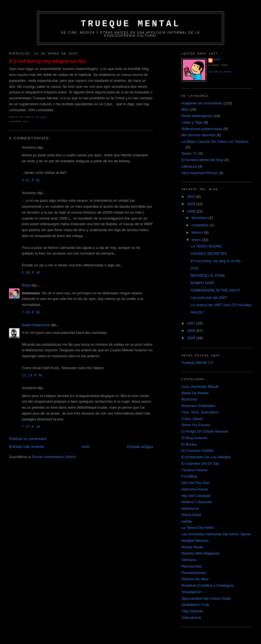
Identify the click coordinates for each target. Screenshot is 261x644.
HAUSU (197, 312)
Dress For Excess (196, 425)
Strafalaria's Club (195, 605)
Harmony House (195, 489)
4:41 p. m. (31, 180)
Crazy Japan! (192, 419)
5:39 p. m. (31, 272)
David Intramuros (36, 325)
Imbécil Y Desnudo (197, 502)
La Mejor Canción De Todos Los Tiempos (215, 142)
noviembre (201, 225)
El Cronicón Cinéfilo (197, 451)
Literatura (189, 166)
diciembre (200, 218)
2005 (192, 338)
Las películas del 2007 (209, 298)
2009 (192, 204)
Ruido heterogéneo (197, 116)
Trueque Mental (130, 24)
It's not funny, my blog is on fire (48, 61)
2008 (192, 211)
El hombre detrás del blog (202, 160)
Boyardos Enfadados (198, 406)
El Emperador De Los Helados (206, 457)
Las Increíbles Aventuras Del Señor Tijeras (216, 534)
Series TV (189, 153)
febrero (198, 232)
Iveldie (187, 521)
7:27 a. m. (32, 427)
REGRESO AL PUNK (208, 276)
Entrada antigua (140, 447)
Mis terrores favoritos (198, 135)
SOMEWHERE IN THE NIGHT (215, 290)
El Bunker (189, 444)
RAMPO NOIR (202, 283)
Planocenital (191, 566)
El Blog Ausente (194, 438)
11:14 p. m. (33, 375)
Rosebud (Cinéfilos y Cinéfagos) (208, 585)
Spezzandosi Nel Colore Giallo (206, 598)
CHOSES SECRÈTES (209, 254)
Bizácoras (189, 399)
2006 (192, 331)
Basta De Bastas (195, 393)
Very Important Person (200, 173)
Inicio (86, 447)
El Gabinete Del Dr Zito (200, 464)
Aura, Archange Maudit (200, 386)
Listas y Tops (192, 122)
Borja (26, 285)
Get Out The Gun (195, 483)
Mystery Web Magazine (201, 553)
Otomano (189, 560)
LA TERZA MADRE (206, 246)
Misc (26, 122)
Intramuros (190, 508)
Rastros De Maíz (195, 579)
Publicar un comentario (28, 439)
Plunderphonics (194, 573)
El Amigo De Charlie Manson (205, 431)
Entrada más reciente (27, 447)
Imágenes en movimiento (202, 103)
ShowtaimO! (191, 592)
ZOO (194, 268)
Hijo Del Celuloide (196, 496)
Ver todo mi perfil (220, 72)
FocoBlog (189, 476)
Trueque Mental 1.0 (197, 362)
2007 (192, 323)
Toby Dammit (192, 611)
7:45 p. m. (31, 312)
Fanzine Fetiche (194, 470)
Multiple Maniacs (195, 541)
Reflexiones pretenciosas (202, 129)
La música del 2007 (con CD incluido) (221, 305)
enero (197, 240)
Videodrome (191, 618)
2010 (192, 197)
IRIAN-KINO (191, 515)
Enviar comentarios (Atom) (54, 457)
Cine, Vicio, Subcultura (200, 412)
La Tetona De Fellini (198, 528)
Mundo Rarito (192, 547)
